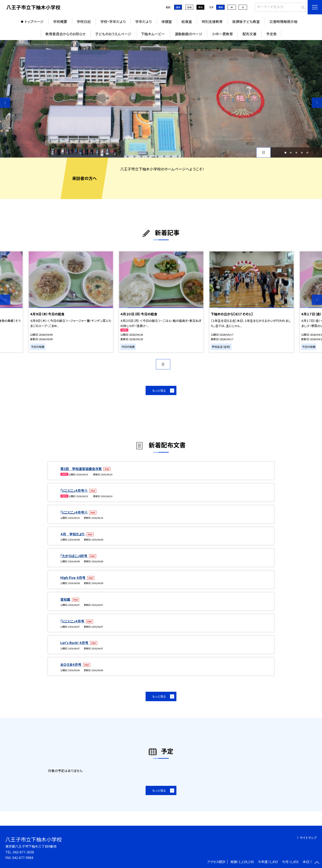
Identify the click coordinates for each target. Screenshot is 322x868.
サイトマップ (308, 838)
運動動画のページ (189, 34)
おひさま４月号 (71, 664)
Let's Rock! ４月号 (75, 643)
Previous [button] (5, 103)
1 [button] (285, 153)
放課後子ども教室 (246, 21)
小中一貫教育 (222, 34)
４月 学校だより (73, 534)
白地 (189, 7)
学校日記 (84, 21)
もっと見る (159, 390)
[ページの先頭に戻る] (317, 863)
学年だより (144, 21)
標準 (221, 7)
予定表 (271, 34)
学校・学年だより (113, 21)
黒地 (200, 7)
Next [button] (317, 103)
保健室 (167, 21)
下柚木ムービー (153, 34)
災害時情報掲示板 (283, 21)
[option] (161, 99)
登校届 (66, 599)
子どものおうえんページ (113, 34)
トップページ (34, 21)
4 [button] (302, 153)
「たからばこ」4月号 (74, 556)
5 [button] (307, 153)
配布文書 (250, 34)
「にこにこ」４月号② (74, 512)
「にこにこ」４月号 (73, 621)
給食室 (187, 21)
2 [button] (291, 153)
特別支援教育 (212, 21)
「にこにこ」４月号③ (74, 490)
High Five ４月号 (73, 578)
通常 (178, 7)
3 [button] (296, 153)
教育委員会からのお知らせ (65, 34)
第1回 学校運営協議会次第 (81, 469)
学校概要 (60, 21)
